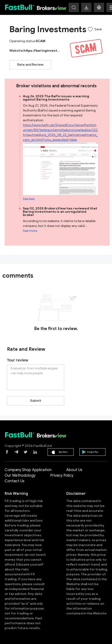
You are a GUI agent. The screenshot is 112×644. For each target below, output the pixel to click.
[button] (99, 7)
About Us (74, 470)
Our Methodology (20, 475)
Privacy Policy (62, 475)
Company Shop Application (28, 470)
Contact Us (15, 481)
